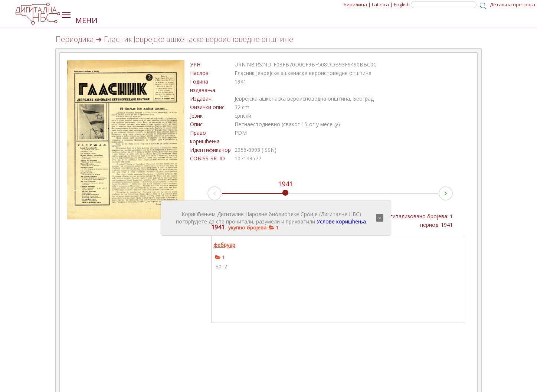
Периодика (75, 39)
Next (452, 191)
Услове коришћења (341, 221)
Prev (208, 195)
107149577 (248, 158)
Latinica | (382, 4)
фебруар (224, 245)
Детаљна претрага (513, 4)
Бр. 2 (221, 266)
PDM (241, 133)
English (402, 4)
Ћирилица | (357, 4)
